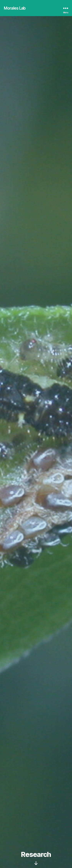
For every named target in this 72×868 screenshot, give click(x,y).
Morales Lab (15, 8)
